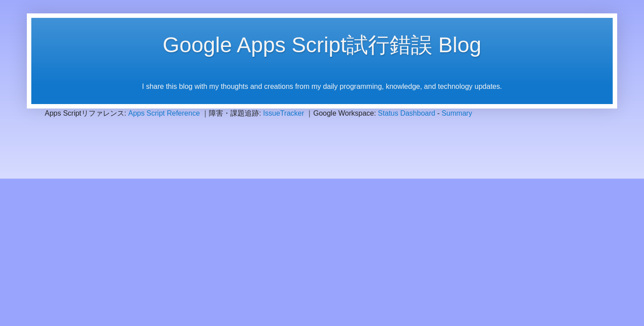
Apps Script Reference (164, 113)
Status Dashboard (407, 113)
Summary (457, 113)
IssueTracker (284, 113)
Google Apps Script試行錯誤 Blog (322, 45)
